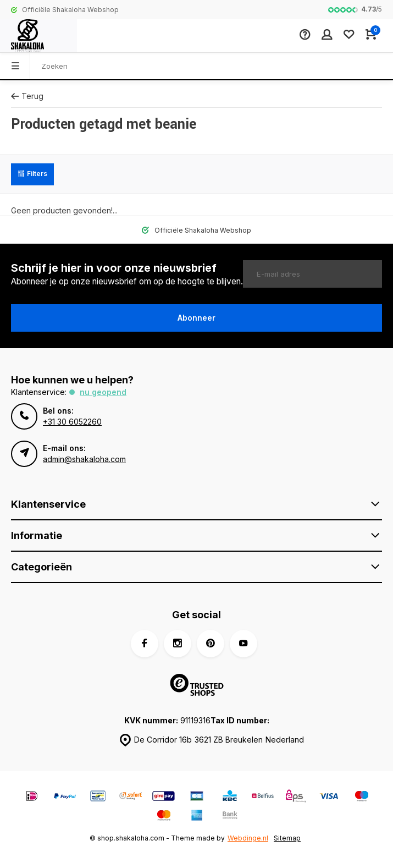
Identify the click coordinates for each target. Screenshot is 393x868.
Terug (27, 96)
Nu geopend (103, 392)
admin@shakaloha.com (84, 459)
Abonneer (196, 318)
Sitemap (287, 838)
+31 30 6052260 (72, 422)
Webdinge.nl (248, 838)
